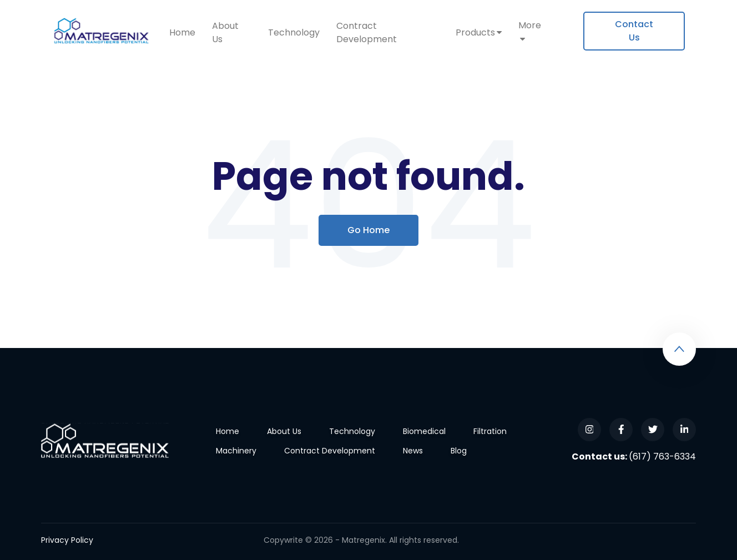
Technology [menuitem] (294, 32)
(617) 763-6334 (662, 456)
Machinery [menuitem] (236, 451)
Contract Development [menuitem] (367, 32)
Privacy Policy (67, 540)
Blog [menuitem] (459, 451)
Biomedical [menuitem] (424, 431)
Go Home (368, 230)
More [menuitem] (530, 25)
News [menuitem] (413, 451)
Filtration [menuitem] (490, 431)
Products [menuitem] (475, 32)
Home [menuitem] (182, 32)
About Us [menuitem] (225, 32)
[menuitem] (634, 31)
